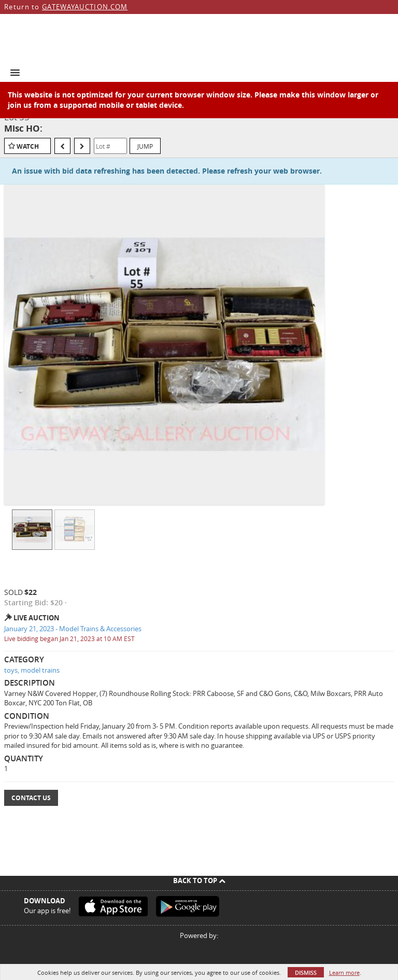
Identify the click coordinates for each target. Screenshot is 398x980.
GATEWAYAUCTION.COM (85, 7)
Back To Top (199, 880)
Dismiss (306, 972)
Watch (28, 146)
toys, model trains (32, 670)
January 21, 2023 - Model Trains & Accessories (73, 629)
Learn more (344, 972)
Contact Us (31, 798)
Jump (145, 146)
